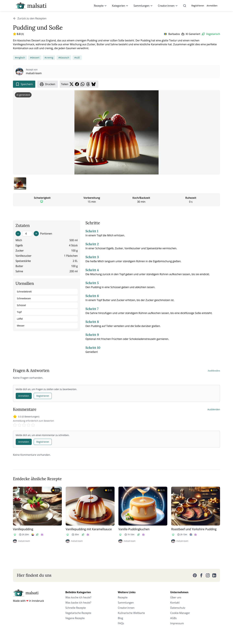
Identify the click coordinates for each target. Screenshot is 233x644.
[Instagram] (208, 575)
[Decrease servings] (18, 234)
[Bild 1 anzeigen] (20, 184)
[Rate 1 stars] (15, 425)
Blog (120, 618)
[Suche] (185, 6)
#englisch (20, 58)
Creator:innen (168, 6)
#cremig (49, 58)
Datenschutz (178, 608)
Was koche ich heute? (78, 597)
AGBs (173, 618)
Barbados (174, 34)
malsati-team (34, 73)
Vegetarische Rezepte (78, 613)
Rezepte (100, 6)
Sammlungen (143, 6)
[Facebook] (201, 575)
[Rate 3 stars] (24, 425)
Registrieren (198, 6)
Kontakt (175, 603)
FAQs (121, 623)
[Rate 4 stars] (28, 425)
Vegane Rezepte (75, 618)
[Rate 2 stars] (19, 425)
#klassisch (64, 58)
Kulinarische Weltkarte (131, 613)
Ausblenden (214, 371)
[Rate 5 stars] (33, 425)
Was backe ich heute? (78, 603)
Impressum (177, 623)
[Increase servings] (36, 234)
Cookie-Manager (180, 613)
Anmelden (212, 6)
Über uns (176, 597)
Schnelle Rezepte (76, 608)
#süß (77, 58)
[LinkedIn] (214, 575)
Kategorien (120, 6)
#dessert (35, 58)
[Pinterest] (195, 575)
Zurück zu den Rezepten (30, 18)
